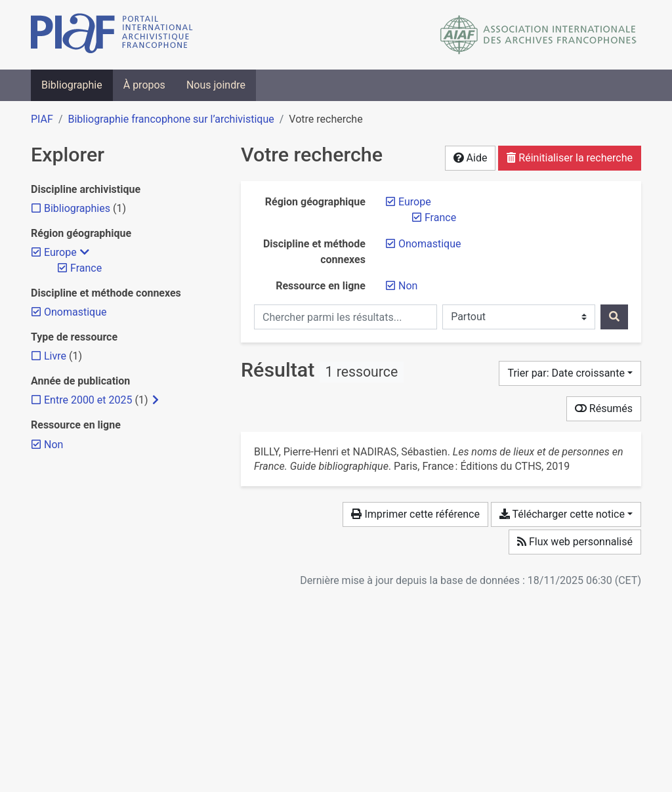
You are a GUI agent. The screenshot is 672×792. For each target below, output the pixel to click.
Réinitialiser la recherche (570, 158)
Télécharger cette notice (562, 514)
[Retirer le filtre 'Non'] (408, 286)
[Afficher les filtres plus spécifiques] (156, 400)
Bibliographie (72, 85)
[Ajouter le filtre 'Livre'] (55, 356)
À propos (144, 85)
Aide (471, 158)
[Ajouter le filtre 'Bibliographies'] (77, 208)
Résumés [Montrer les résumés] (604, 408)
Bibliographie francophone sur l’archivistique (171, 119)
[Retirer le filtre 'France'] (440, 218)
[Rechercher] (614, 317)
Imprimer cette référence (415, 514)
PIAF (42, 119)
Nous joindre (216, 85)
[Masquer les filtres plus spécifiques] (85, 253)
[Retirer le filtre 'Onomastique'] (430, 244)
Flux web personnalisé (575, 542)
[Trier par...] (570, 373)
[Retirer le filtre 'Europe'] (415, 202)
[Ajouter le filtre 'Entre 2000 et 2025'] (88, 400)
